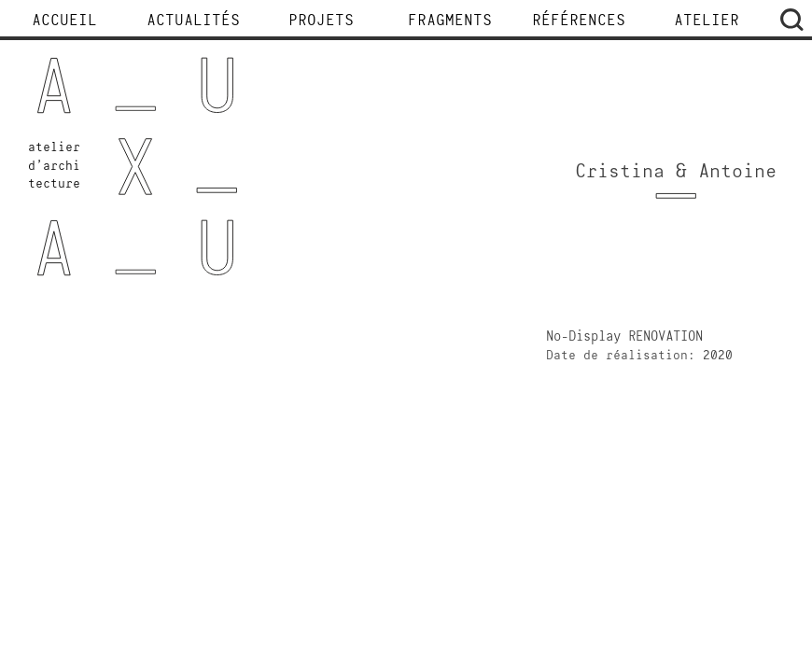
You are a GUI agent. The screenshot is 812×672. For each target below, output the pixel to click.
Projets (321, 21)
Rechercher (791, 20)
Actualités (193, 21)
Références (579, 21)
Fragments (450, 21)
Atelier (707, 21)
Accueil (64, 21)
